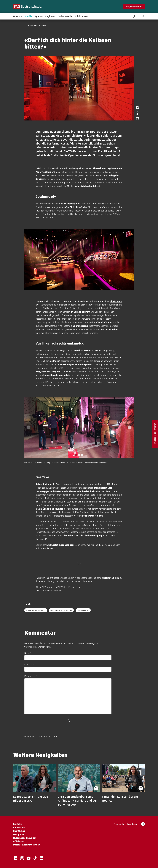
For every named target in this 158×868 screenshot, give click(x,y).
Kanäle (29, 16)
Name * (28, 653)
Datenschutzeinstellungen (27, 845)
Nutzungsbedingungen (25, 838)
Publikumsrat (81, 16)
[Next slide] (130, 427)
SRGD (36, 26)
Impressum (19, 827)
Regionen (50, 16)
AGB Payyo (19, 841)
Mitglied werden (134, 7)
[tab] (76, 455)
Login (135, 16)
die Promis (116, 301)
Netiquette (19, 834)
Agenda (39, 16)
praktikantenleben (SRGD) (61, 610)
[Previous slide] (29, 427)
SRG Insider (45, 26)
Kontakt (17, 824)
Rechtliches (19, 831)
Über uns (18, 16)
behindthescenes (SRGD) (36, 610)
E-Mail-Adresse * (32, 665)
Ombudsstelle (65, 16)
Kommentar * (31, 676)
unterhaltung (83, 610)
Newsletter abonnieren (129, 824)
